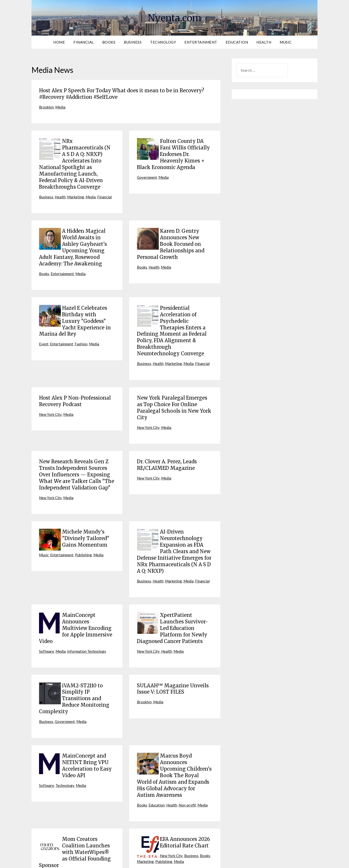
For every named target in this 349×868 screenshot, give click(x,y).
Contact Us (234, 861)
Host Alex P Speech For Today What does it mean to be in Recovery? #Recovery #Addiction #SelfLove (122, 93)
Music (286, 42)
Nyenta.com (174, 17)
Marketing (77, 190)
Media (61, 105)
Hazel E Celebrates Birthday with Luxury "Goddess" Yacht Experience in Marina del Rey (75, 308)
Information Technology (88, 619)
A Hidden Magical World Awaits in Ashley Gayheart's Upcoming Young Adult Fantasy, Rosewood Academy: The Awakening (73, 238)
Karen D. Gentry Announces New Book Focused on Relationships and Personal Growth (171, 235)
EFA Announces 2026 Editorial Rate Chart (185, 801)
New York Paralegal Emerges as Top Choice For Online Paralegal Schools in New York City (174, 389)
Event (44, 329)
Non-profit (190, 763)
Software (47, 619)
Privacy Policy (193, 861)
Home (59, 42)
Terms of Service (167, 861)
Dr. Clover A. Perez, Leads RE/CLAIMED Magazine (167, 444)
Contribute (214, 861)
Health (264, 42)
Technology (163, 42)
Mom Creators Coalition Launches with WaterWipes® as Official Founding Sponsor (75, 809)
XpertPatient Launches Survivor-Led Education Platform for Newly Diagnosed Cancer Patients (173, 598)
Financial (84, 42)
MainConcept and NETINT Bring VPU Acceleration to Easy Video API (87, 728)
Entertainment (201, 42)
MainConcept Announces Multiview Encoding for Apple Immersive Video (76, 598)
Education (237, 42)
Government (147, 172)
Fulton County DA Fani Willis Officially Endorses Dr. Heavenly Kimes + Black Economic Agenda (173, 151)
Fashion (82, 329)
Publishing (48, 535)
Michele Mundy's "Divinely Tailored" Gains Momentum (86, 514)
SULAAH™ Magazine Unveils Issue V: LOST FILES (173, 655)
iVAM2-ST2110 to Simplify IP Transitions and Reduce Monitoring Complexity (74, 664)
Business (133, 42)
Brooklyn (47, 105)
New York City (51, 395)
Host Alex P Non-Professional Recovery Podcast (75, 383)
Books (109, 42)
